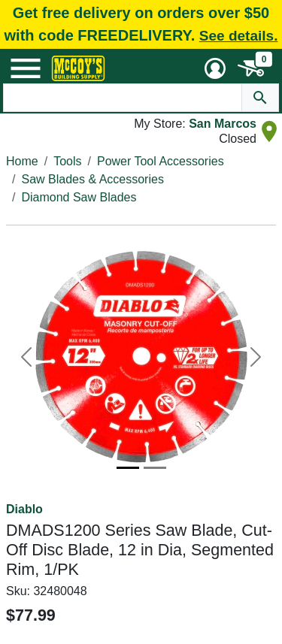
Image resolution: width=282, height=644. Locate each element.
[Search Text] (123, 98)
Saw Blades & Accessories (92, 179)
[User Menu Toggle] (215, 68)
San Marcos (223, 124)
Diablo (24, 509)
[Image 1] (128, 468)
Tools (67, 161)
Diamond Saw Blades (79, 197)
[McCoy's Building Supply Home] (78, 68)
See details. (239, 36)
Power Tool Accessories (161, 161)
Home (22, 161)
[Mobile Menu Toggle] (26, 68)
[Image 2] (155, 468)
